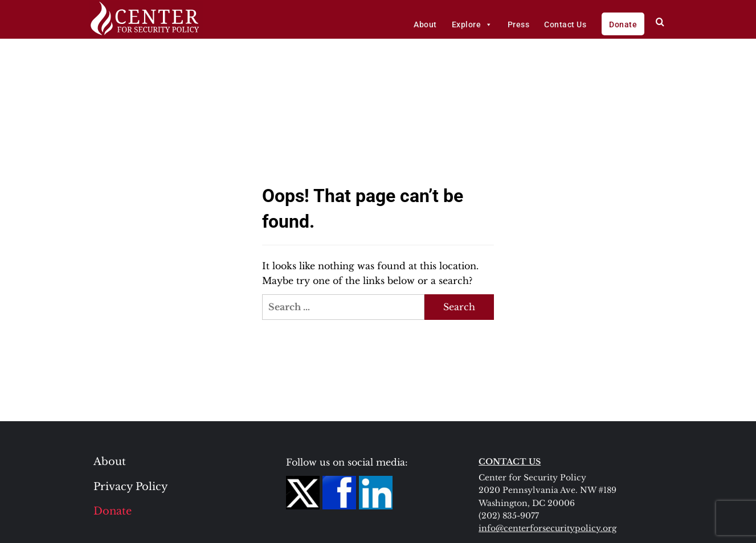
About (425, 24)
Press (519, 24)
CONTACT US (510, 462)
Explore (472, 24)
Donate (623, 24)
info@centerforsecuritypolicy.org (547, 528)
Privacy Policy (131, 487)
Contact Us (565, 24)
